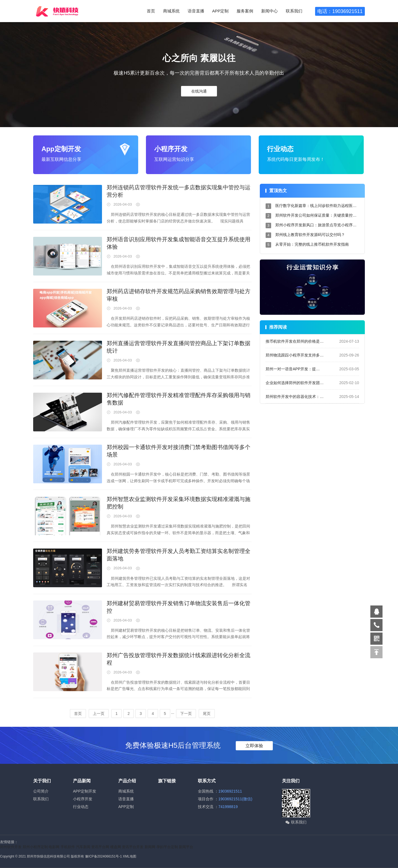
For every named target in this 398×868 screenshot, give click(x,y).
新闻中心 (269, 11)
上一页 (99, 714)
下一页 (186, 714)
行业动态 (81, 807)
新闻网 (150, 847)
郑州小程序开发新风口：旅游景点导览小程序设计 (318, 225)
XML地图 (129, 856)
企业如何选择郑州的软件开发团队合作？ (300, 383)
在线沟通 (199, 91)
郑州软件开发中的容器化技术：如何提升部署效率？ (310, 397)
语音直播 (196, 11)
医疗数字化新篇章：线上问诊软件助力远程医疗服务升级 (324, 206)
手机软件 (68, 847)
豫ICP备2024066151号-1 (104, 856)
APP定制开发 (85, 791)
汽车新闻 (83, 847)
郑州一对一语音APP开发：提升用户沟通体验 (304, 369)
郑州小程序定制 (35, 847)
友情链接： (9, 842)
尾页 (207, 714)
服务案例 (245, 11)
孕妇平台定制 (167, 847)
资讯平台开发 (133, 847)
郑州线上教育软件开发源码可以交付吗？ (310, 235)
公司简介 (41, 791)
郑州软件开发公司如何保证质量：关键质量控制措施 (320, 215)
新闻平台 (186, 847)
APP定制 (220, 11)
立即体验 (254, 746)
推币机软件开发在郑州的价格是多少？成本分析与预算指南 (316, 341)
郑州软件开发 (11, 847)
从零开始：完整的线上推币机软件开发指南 (312, 244)
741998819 (228, 807)
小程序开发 (83, 799)
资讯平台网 (100, 847)
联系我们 (294, 11)
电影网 (54, 847)
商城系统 (171, 11)
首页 (151, 11)
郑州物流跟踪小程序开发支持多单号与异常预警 (306, 355)
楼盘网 (116, 847)
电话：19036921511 (340, 11)
